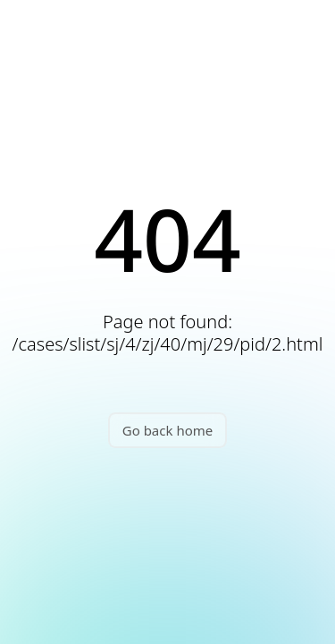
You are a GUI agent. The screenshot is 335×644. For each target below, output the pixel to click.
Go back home (167, 430)
